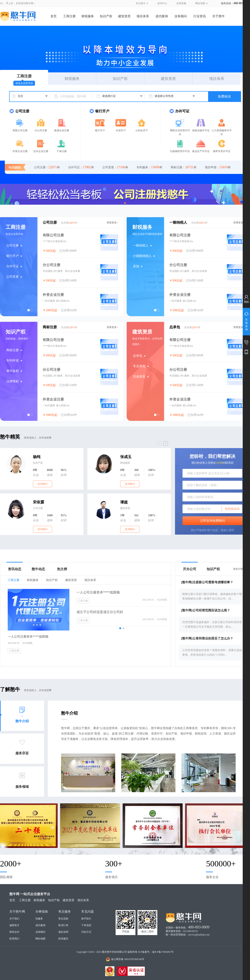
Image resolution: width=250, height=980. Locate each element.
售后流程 (63, 919)
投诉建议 (63, 939)
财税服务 (88, 16)
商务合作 (14, 932)
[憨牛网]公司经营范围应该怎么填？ (206, 610)
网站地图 (200, 3)
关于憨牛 (219, 16)
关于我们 (14, 919)
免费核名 (224, 96)
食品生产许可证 (201, 151)
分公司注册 (41, 130)
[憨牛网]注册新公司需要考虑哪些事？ (207, 582)
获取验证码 (232, 509)
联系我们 (14, 939)
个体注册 (62, 151)
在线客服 (181, 3)
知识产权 (106, 16)
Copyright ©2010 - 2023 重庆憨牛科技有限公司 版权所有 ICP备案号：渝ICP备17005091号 (125, 952)
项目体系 (143, 16)
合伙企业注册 (41, 151)
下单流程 (86, 925)
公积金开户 (142, 130)
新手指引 (86, 919)
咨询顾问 (42, 484)
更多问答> (239, 569)
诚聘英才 (14, 925)
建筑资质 (124, 16)
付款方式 (86, 932)
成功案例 (162, 16)
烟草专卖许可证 (222, 151)
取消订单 (63, 925)
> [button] (166, 443)
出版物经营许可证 (180, 151)
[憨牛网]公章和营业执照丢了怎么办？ (207, 638)
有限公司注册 (20, 130)
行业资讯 (200, 16)
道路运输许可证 (201, 130)
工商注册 (69, 16)
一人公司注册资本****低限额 (98, 592)
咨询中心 (162, 3)
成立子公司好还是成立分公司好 (100, 612)
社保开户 (121, 130)
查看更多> (112, 223)
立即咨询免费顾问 (212, 521)
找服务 (39, 919)
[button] (125, 203)
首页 (54, 16)
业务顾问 (181, 16)
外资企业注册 (20, 151)
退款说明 (63, 932)
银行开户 (100, 130)
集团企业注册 (62, 130)
